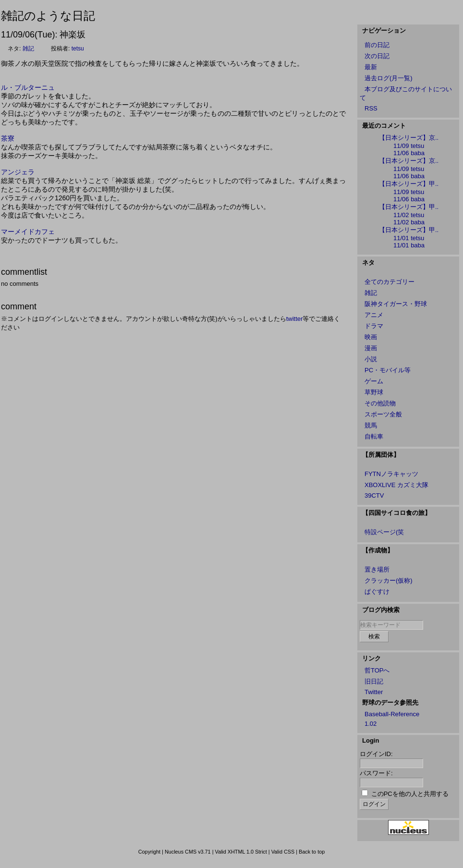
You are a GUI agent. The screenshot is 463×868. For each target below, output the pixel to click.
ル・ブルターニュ (28, 87)
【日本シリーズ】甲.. (409, 184)
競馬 (371, 425)
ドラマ (374, 326)
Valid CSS (283, 852)
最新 (371, 67)
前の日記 (377, 45)
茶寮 (8, 138)
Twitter (374, 692)
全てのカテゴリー (390, 282)
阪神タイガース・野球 (396, 304)
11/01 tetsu (409, 238)
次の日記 (377, 56)
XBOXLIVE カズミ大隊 (396, 485)
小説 (371, 359)
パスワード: (376, 773)
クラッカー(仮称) (389, 581)
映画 (371, 337)
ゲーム (374, 381)
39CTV (374, 495)
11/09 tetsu (409, 146)
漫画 (371, 348)
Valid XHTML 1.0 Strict (241, 852)
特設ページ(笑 (384, 532)
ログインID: (376, 754)
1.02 (371, 724)
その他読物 (380, 403)
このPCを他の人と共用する (410, 794)
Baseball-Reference (392, 714)
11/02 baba (409, 222)
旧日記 (374, 681)
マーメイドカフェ (28, 232)
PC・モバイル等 (388, 370)
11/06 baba (409, 153)
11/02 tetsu (409, 215)
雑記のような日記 (48, 16)
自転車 (374, 436)
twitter (295, 319)
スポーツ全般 (383, 414)
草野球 (374, 392)
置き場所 (377, 569)
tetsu (78, 49)
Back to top (312, 852)
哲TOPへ (377, 670)
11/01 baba (409, 245)
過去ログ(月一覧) (389, 78)
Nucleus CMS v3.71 (188, 852)
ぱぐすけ (377, 592)
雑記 (28, 49)
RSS (371, 108)
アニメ (374, 315)
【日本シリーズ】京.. (409, 138)
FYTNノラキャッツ (391, 474)
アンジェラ (18, 172)
